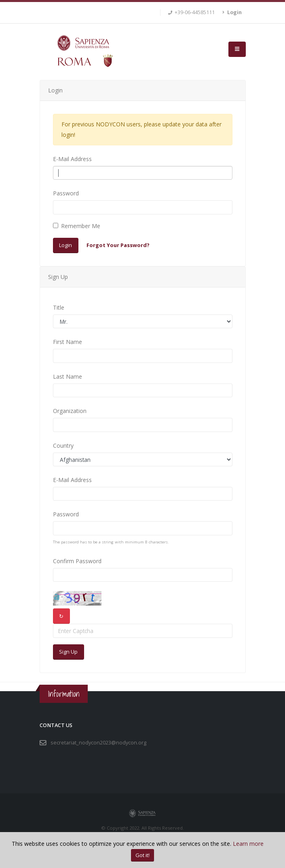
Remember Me (81, 226)
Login (65, 245)
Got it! (142, 855)
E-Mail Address (72, 159)
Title (59, 307)
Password (66, 193)
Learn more (248, 844)
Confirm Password (77, 561)
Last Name (68, 376)
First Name (68, 342)
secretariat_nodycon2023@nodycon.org (98, 743)
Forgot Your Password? (118, 245)
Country (63, 446)
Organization (70, 411)
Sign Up (68, 652)
